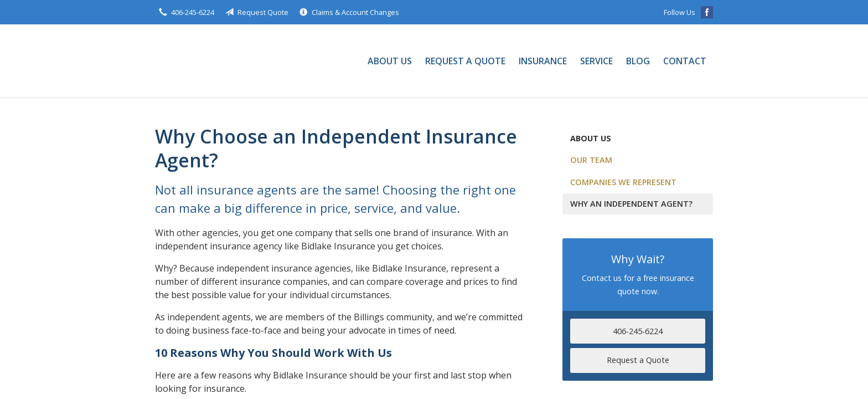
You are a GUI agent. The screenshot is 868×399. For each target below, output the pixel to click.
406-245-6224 (638, 331)
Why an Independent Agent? (631, 204)
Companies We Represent (623, 182)
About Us (390, 61)
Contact (685, 61)
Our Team (591, 160)
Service (596, 61)
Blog (638, 61)
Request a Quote (465, 61)
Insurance (543, 61)
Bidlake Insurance (191, 61)
